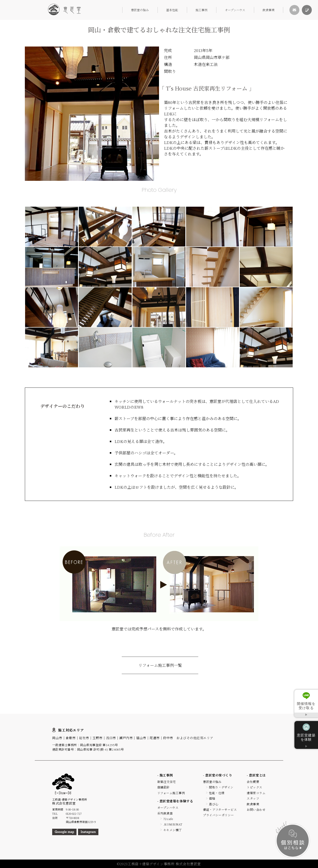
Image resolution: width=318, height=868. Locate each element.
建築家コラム (256, 793)
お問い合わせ (256, 809)
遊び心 (214, 804)
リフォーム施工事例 (171, 793)
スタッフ (253, 798)
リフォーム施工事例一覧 (160, 665)
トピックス (254, 787)
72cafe (168, 819)
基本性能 (172, 10)
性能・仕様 (217, 793)
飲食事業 (269, 10)
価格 (212, 798)
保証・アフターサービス (220, 809)
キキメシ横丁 (173, 830)
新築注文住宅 (167, 782)
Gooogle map (64, 832)
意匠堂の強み (140, 10)
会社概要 (253, 782)
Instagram (88, 832)
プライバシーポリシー (219, 815)
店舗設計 (163, 787)
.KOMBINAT (173, 824)
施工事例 (201, 10)
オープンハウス (235, 10)
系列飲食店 (165, 813)
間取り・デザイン (221, 787)
